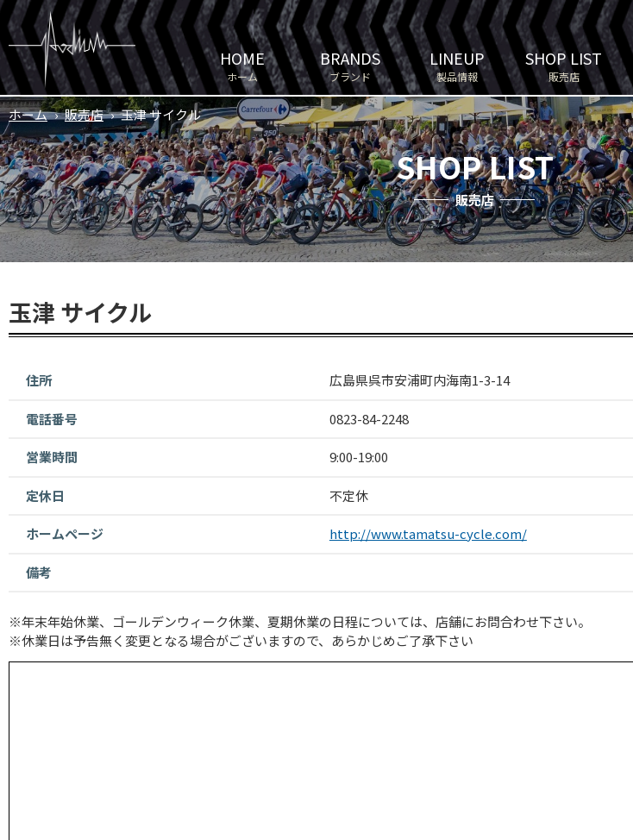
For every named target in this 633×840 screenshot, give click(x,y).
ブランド (350, 65)
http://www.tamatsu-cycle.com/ (428, 533)
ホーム (242, 65)
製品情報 (457, 65)
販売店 (564, 65)
